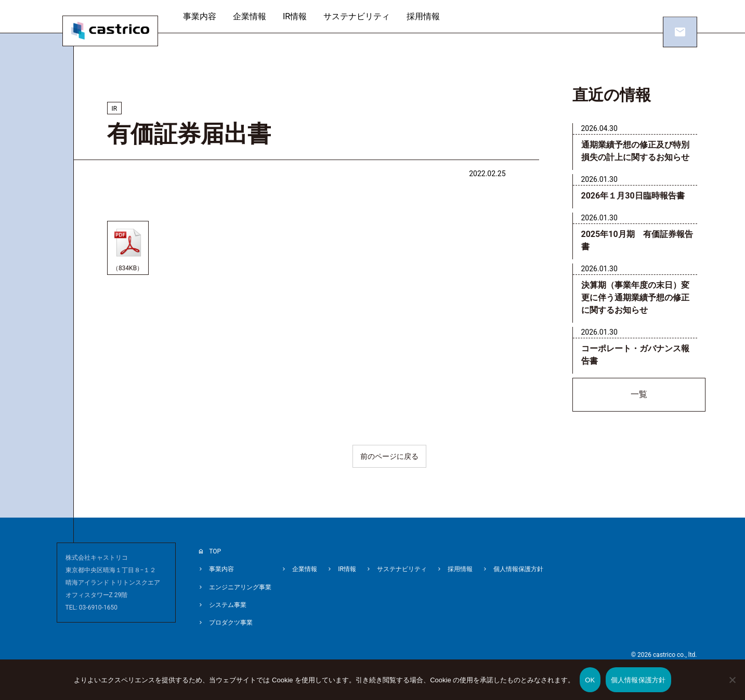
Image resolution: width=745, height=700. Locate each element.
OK (590, 680)
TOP (215, 554)
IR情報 (299, 16)
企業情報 (254, 16)
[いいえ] (732, 687)
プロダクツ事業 (231, 621)
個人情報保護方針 (518, 571)
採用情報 (428, 16)
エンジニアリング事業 (240, 588)
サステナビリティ (361, 16)
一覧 (639, 396)
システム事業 (228, 604)
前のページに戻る (389, 460)
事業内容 (204, 16)
